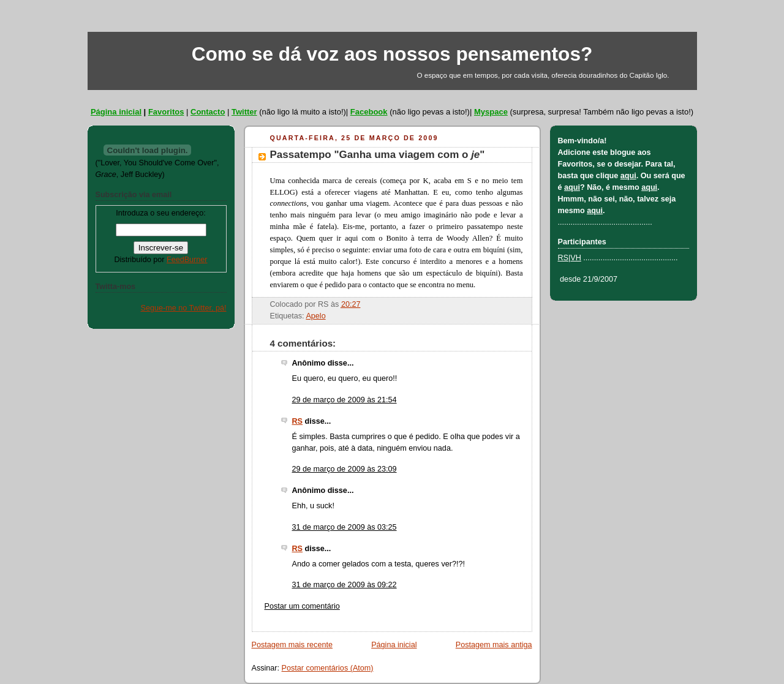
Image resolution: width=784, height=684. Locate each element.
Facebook (369, 112)
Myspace (491, 112)
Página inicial (116, 112)
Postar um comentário (302, 606)
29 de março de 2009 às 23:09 (345, 469)
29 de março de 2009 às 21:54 (345, 400)
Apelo (315, 316)
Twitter (244, 112)
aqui (628, 176)
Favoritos (166, 112)
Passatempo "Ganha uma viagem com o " (378, 155)
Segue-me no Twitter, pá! (184, 308)
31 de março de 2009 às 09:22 (345, 585)
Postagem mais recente (292, 645)
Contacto (208, 112)
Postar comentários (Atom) (328, 668)
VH (576, 258)
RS (298, 421)
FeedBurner (187, 260)
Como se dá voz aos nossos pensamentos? (392, 54)
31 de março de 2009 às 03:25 (345, 527)
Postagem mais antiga (494, 645)
